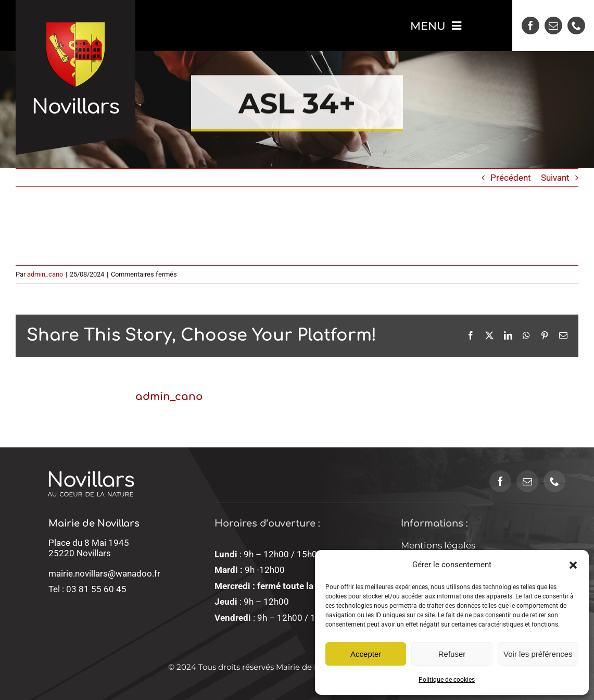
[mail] (553, 26)
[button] (573, 565)
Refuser (452, 654)
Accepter (366, 654)
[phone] (576, 26)
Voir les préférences (538, 654)
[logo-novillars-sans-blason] (91, 459)
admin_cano (45, 274)
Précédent (511, 178)
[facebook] (530, 26)
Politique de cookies (447, 680)
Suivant (555, 178)
